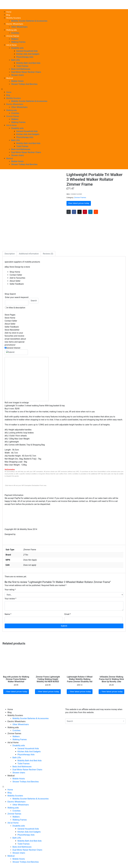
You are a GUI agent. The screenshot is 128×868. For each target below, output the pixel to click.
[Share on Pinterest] (85, 212)
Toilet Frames (22, 66)
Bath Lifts (15, 60)
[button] (64, 89)
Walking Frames (18, 42)
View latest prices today (79, 203)
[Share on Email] (69, 212)
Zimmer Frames (80, 197)
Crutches (15, 33)
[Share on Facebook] (74, 212)
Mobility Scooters (13, 18)
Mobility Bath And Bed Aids (28, 63)
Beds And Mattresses (21, 69)
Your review (10, 599)
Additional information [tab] (29, 254)
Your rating (10, 590)
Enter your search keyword (17, 297)
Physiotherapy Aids (25, 57)
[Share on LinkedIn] (90, 212)
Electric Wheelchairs (15, 24)
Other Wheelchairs (19, 27)
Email (68, 614)
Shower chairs (18, 75)
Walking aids (12, 30)
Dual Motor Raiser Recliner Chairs (26, 72)
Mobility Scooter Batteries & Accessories (29, 21)
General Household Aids (27, 51)
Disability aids (17, 48)
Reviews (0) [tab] (48, 254)
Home (9, 12)
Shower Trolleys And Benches (24, 84)
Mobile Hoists (17, 81)
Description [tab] (10, 254)
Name (8, 614)
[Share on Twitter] (79, 212)
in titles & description (16, 308)
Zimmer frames (13, 36)
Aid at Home (11, 45)
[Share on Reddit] (96, 212)
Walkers (15, 39)
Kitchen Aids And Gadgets (28, 54)
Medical (10, 78)
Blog (8, 15)
